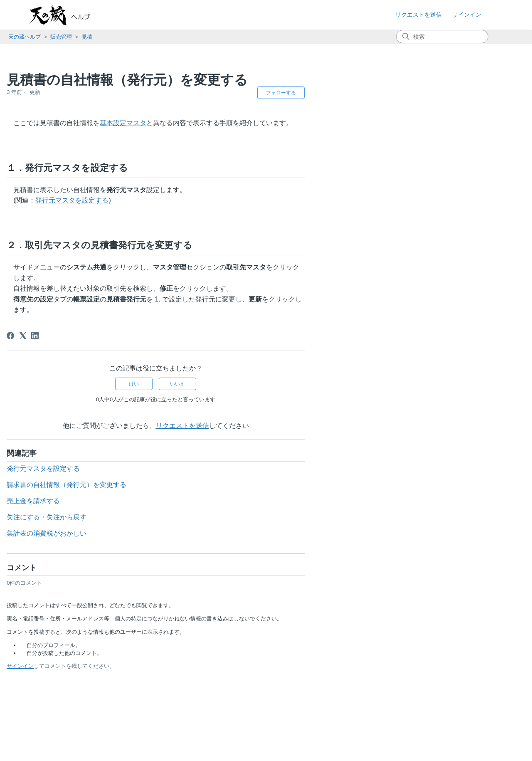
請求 (23, 315)
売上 (23, 304)
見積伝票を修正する (48, 192)
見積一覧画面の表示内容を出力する (70, 180)
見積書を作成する (45, 132)
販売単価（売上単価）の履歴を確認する (76, 231)
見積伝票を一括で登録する (57, 243)
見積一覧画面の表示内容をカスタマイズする (76, 163)
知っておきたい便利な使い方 (53, 426)
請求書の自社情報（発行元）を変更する (224, 485)
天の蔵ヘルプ (25, 37)
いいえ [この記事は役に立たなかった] (335, 384)
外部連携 (25, 392)
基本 (19, 74)
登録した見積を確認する (54, 145)
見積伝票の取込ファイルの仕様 (64, 256)
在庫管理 (25, 370)
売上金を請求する (190, 501)
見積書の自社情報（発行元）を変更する (76, 268)
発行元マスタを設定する (229, 200)
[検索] (442, 37)
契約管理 (25, 404)
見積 (87, 37)
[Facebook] (167, 336)
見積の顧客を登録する (51, 120)
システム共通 (31, 381)
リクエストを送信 (419, 15)
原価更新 (30, 347)
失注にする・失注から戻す (57, 281)
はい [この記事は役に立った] (291, 384)
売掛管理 (30, 336)
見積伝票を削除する (48, 218)
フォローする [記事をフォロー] (438, 93)
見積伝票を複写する (48, 205)
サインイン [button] (467, 15)
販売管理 (61, 37)
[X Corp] (180, 336)
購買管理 (25, 358)
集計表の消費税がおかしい (204, 533)
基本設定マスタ (280, 123)
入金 (23, 326)
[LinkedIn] (192, 336)
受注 (23, 294)
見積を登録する (42, 107)
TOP (11, 51)
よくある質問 (31, 415)
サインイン (177, 666)
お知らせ (25, 62)
